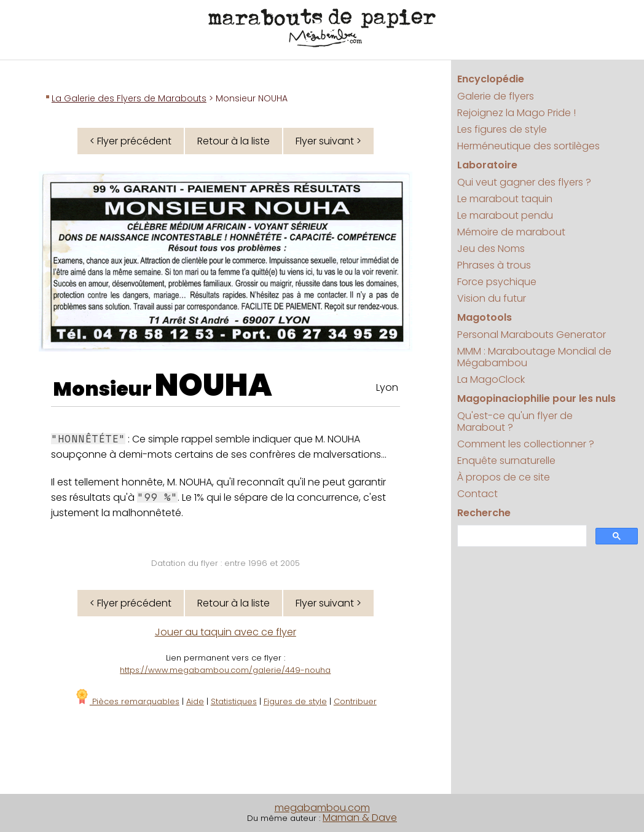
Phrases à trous (494, 265)
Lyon (387, 387)
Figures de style (295, 701)
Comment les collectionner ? (526, 444)
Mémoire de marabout (511, 232)
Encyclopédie (491, 79)
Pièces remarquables (127, 701)
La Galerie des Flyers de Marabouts (129, 98)
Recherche (484, 513)
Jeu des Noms (491, 249)
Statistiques (234, 701)
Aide (195, 701)
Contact (477, 494)
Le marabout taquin (505, 199)
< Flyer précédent (131, 141)
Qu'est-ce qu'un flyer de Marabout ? (515, 422)
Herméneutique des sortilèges (528, 146)
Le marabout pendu (505, 215)
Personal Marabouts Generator (532, 335)
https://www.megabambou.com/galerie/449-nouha (225, 670)
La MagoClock (491, 379)
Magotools (485, 317)
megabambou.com (322, 808)
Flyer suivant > (328, 141)
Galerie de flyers (496, 96)
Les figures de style (502, 129)
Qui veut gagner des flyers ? (524, 182)
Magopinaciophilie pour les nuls (536, 398)
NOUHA (214, 385)
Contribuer (355, 701)
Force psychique (497, 282)
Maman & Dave (360, 818)
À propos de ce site (504, 477)
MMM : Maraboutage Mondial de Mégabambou (534, 357)
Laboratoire (487, 165)
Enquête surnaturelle (506, 461)
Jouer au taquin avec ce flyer (226, 632)
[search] (520, 536)
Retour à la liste (234, 141)
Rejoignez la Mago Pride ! (516, 113)
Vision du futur (492, 298)
